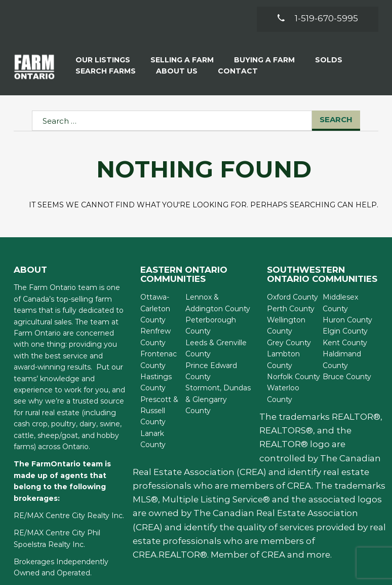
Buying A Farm (264, 60)
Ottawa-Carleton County (155, 308)
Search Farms (106, 71)
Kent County (345, 343)
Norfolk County (293, 377)
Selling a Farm (182, 60)
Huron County (347, 320)
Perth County (291, 309)
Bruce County (347, 377)
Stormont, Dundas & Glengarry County (218, 399)
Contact (238, 71)
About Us (177, 71)
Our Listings (103, 60)
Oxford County (292, 297)
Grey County (289, 343)
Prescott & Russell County (159, 411)
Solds (329, 60)
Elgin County (345, 331)
